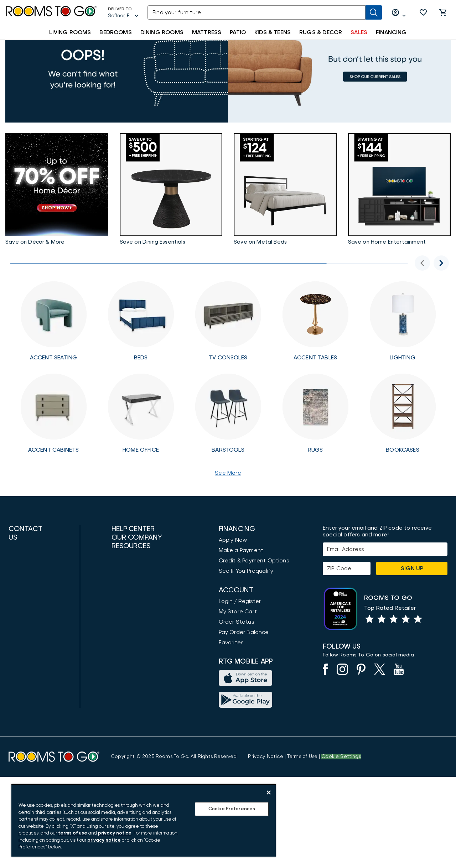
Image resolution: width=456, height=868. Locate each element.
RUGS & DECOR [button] (321, 32)
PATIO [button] (238, 32)
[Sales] (228, 109)
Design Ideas (129, 733)
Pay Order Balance (244, 672)
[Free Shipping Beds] (141, 361)
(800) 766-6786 (28, 612)
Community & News (138, 682)
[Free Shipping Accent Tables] (315, 361)
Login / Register (240, 641)
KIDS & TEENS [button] (273, 32)
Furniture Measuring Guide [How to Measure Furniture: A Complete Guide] (147, 744)
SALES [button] (359, 32)
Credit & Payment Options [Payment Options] (254, 601)
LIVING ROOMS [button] (70, 32)
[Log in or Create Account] (399, 13)
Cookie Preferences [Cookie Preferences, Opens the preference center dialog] (232, 809)
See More (228, 513)
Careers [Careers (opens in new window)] (122, 693)
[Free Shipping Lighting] (403, 361)
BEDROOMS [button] (115, 32)
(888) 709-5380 (28, 590)
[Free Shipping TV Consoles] (228, 361)
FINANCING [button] (391, 32)
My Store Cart (238, 651)
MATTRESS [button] (207, 32)
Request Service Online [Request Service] (143, 590)
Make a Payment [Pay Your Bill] (241, 590)
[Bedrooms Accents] (285, 230)
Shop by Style (130, 723)
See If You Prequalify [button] (246, 611)
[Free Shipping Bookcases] (403, 453)
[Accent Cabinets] (54, 453)
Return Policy (129, 775)
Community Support (139, 672)
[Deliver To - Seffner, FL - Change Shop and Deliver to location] (123, 12)
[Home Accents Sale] (57, 230)
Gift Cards (126, 754)
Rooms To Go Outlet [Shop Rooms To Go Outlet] (139, 662)
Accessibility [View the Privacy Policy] (128, 601)
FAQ (117, 611)
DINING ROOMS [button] (162, 32)
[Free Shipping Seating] (54, 361)
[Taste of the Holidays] (171, 230)
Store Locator (130, 651)
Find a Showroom (32, 699)
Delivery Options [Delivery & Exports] (134, 764)
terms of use (73, 833)
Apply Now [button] (233, 580)
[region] (144, 820)
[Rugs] (315, 453)
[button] (423, 12)
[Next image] (441, 303)
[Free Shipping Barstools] (228, 453)
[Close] (269, 792)
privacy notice (115, 833)
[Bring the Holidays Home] (400, 230)
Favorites (231, 682)
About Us (124, 641)
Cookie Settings (341, 848)
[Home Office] (141, 453)
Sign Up (412, 608)
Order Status (237, 662)
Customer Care (132, 580)
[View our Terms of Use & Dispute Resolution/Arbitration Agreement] (302, 848)
